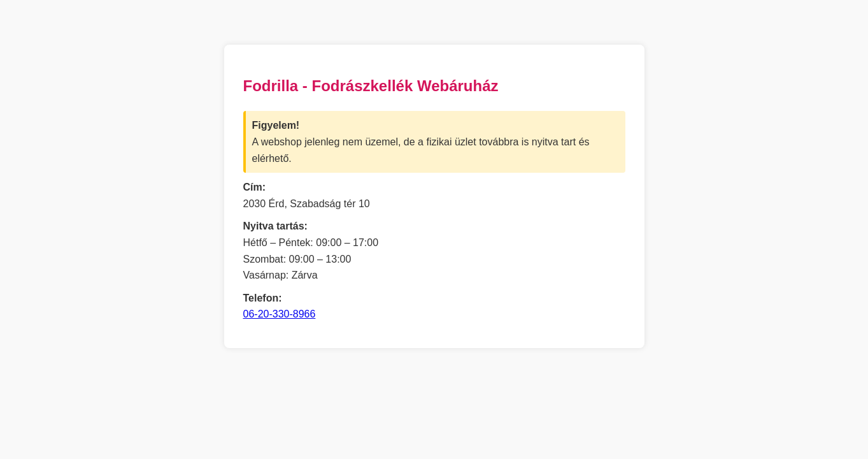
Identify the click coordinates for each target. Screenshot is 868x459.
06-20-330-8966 (280, 314)
